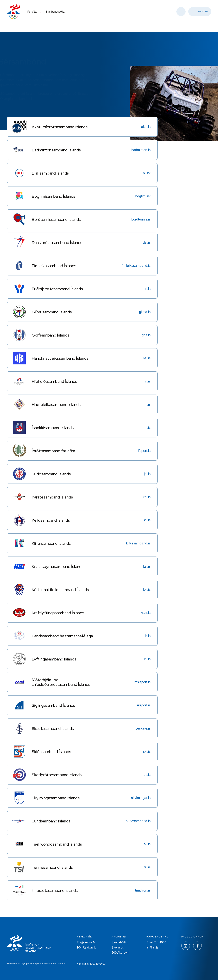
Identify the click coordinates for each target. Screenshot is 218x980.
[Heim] (15, 15)
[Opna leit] (181, 17)
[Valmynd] (200, 17)
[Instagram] (186, 946)
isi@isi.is (152, 948)
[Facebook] (197, 946)
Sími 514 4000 (156, 942)
